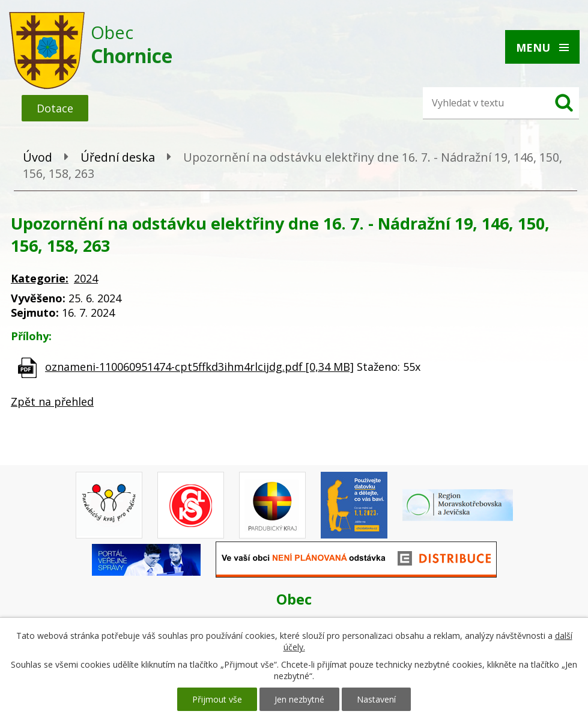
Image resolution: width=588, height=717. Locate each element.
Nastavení (376, 699)
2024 (86, 278)
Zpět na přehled (52, 401)
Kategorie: (40, 278)
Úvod (38, 157)
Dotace (55, 108)
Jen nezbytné (299, 699)
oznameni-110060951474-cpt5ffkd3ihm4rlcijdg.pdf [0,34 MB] (199, 367)
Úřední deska (118, 157)
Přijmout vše (217, 699)
